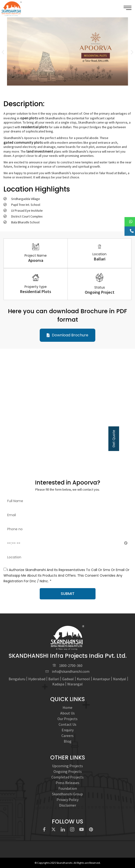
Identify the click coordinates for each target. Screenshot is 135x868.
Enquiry (68, 730)
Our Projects (67, 719)
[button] (3, 52)
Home (67, 707)
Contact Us (67, 724)
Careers (67, 736)
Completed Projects (67, 777)
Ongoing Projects (68, 771)
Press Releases (67, 783)
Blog (68, 741)
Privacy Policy (67, 800)
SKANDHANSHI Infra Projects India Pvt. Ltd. (68, 656)
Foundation (68, 788)
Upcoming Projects (67, 766)
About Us (67, 713)
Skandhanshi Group (67, 794)
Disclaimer (68, 805)
